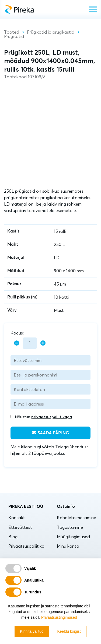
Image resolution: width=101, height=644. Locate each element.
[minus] (17, 343)
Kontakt (17, 518)
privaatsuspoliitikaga (52, 417)
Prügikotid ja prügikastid (51, 32)
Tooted (12, 32)
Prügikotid (14, 36)
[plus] (43, 343)
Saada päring (50, 433)
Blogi (13, 537)
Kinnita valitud (32, 631)
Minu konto (68, 546)
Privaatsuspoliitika (26, 546)
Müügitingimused (73, 537)
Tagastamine (70, 527)
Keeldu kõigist (69, 631)
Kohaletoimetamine (76, 518)
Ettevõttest (20, 527)
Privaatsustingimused (59, 617)
